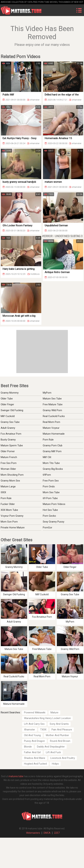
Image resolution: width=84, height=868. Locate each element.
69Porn (47, 475)
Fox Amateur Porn (11, 434)
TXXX (43, 730)
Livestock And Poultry (63, 758)
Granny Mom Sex (10, 481)
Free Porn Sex (51, 481)
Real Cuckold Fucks (54, 416)
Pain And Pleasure (62, 730)
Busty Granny (8, 440)
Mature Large (8, 486)
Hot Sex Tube (50, 510)
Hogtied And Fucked (35, 764)
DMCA (47, 833)
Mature (54, 713)
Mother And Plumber (57, 735)
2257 (57, 833)
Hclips (55, 764)
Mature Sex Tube (52, 399)
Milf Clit (47, 457)
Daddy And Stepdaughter (51, 747)
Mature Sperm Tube (12, 445)
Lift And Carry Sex (34, 724)
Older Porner (8, 451)
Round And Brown (60, 741)
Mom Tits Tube (51, 463)
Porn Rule (48, 440)
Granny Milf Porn (52, 451)
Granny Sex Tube (10, 422)
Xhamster (30, 730)
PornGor (47, 528)
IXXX (3, 492)
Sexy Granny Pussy (54, 522)
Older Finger (7, 404)
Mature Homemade (54, 434)
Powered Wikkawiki (35, 713)
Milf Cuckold (8, 416)
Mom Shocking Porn (12, 475)
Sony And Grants (59, 724)
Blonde (28, 747)
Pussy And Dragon (34, 741)
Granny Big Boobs (53, 469)
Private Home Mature (13, 528)
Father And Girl (32, 752)
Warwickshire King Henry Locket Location (47, 718)
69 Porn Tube (50, 498)
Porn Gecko (49, 516)
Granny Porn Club (53, 445)
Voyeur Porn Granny (12, 516)
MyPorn (47, 393)
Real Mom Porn (51, 422)
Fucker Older (8, 504)
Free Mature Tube (53, 404)
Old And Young (32, 735)
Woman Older (8, 469)
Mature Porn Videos (54, 504)
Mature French (9, 457)
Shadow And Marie (35, 758)
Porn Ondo (49, 486)
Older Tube (7, 399)
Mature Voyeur (51, 428)
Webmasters (33, 833)
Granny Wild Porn (52, 410)
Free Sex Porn (9, 463)
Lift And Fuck (53, 752)
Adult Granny (8, 428)
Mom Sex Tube (51, 492)
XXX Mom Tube (9, 510)
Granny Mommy (10, 393)
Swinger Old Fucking (12, 410)
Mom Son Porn (9, 522)
